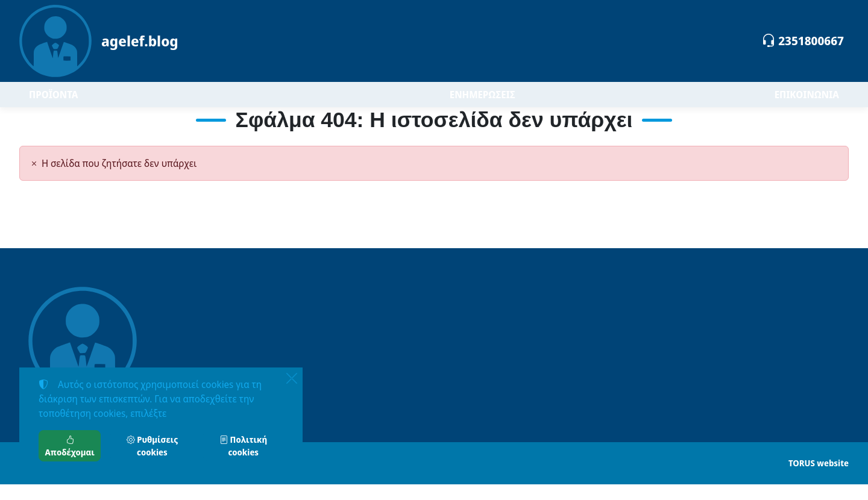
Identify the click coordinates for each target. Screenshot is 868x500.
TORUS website (819, 479)
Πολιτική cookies (243, 446)
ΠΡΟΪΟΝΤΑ (89, 102)
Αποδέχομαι (70, 446)
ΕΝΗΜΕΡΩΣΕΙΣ (483, 102)
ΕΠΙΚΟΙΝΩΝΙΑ (807, 102)
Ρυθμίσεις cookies (152, 446)
